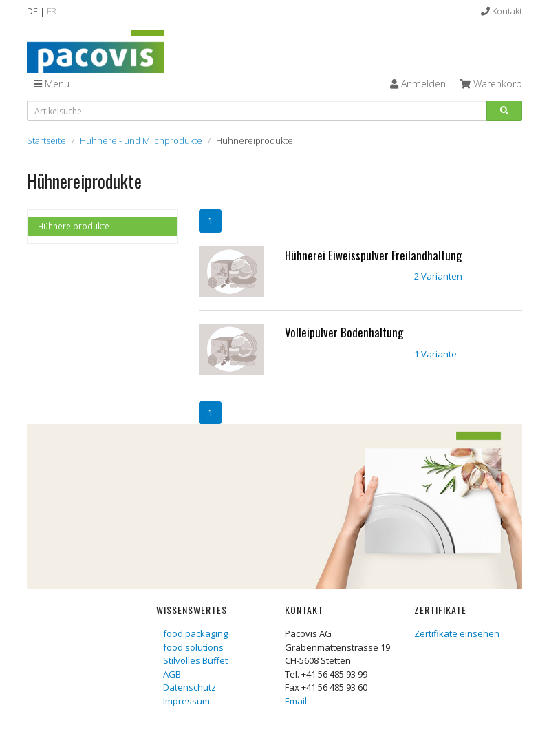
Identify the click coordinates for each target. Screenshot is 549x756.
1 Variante (435, 354)
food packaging (195, 633)
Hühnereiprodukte (74, 226)
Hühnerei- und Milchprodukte (141, 140)
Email (296, 701)
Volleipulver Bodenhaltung (344, 332)
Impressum (186, 701)
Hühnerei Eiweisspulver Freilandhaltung (373, 255)
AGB (172, 674)
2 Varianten (438, 276)
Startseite (46, 140)
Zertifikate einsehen (457, 633)
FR (52, 11)
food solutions (193, 647)
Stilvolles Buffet (195, 660)
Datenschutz (190, 687)
